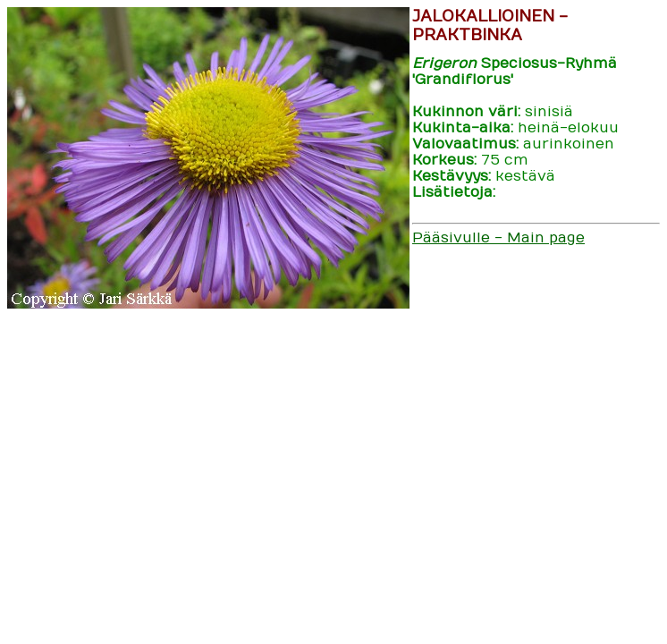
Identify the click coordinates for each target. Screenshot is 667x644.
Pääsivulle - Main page (498, 238)
